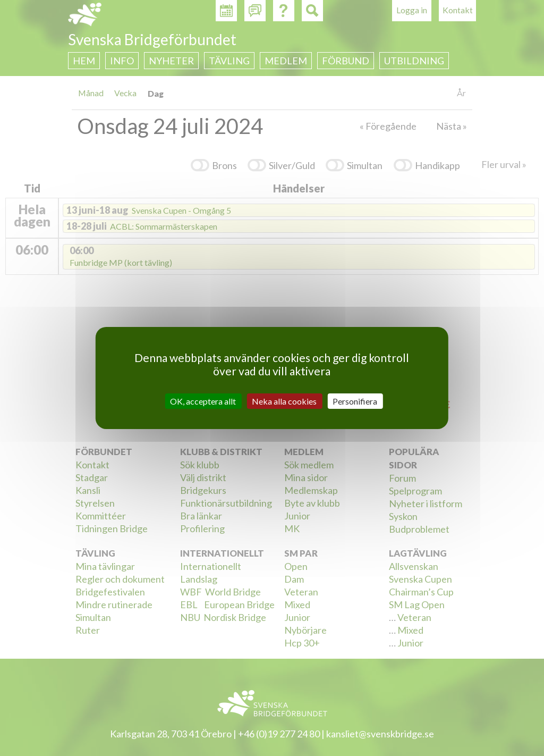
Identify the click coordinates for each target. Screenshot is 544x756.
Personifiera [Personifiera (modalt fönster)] (355, 401)
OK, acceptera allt (203, 401)
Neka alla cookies (284, 401)
